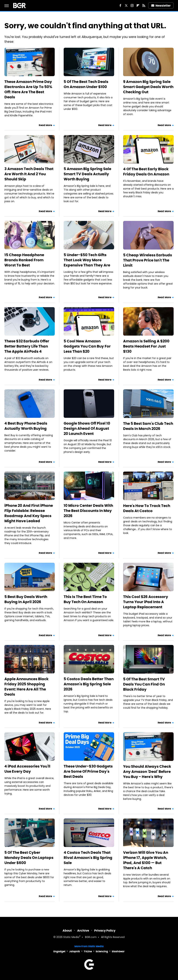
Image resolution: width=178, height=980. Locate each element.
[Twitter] (126, 6)
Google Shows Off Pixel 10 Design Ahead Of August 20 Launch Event (87, 428)
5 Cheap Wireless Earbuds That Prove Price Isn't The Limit (148, 260)
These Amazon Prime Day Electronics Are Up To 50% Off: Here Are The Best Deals (28, 89)
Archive (83, 931)
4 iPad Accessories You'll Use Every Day (27, 769)
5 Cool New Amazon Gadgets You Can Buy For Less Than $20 (87, 346)
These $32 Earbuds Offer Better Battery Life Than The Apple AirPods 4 (27, 346)
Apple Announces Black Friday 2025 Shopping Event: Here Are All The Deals (26, 687)
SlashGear (118, 951)
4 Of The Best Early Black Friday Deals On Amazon (146, 172)
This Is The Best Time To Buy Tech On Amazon (85, 599)
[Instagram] (132, 6)
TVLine (88, 951)
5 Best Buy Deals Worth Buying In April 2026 (26, 599)
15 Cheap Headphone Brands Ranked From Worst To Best (24, 260)
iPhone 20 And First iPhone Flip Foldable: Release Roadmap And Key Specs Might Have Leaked (29, 513)
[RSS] (144, 6)
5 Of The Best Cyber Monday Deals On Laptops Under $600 (29, 858)
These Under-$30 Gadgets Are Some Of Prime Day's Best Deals (88, 771)
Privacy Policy (105, 931)
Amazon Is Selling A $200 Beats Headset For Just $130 (146, 346)
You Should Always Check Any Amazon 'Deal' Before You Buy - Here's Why (147, 772)
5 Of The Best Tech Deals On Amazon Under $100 (86, 84)
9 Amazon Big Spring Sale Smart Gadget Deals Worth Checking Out (148, 87)
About (67, 931)
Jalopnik (75, 951)
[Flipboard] (138, 6)
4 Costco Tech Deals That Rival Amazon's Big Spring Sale (88, 858)
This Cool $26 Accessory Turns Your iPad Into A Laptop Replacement (146, 602)
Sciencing (102, 951)
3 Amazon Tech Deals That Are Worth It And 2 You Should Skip (29, 174)
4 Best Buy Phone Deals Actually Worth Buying (26, 426)
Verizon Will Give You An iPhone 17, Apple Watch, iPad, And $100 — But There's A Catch (146, 860)
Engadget (59, 951)
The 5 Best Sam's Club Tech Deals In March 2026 (148, 426)
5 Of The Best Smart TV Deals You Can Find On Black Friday (144, 684)
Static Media (71, 937)
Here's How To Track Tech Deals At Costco (147, 508)
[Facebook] (120, 6)
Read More (45, 125)
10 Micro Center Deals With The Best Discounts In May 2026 (88, 511)
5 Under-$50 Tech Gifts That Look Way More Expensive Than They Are (87, 260)
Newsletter (161, 6)
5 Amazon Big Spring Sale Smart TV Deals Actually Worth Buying (87, 174)
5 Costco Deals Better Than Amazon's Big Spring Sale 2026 (89, 684)
